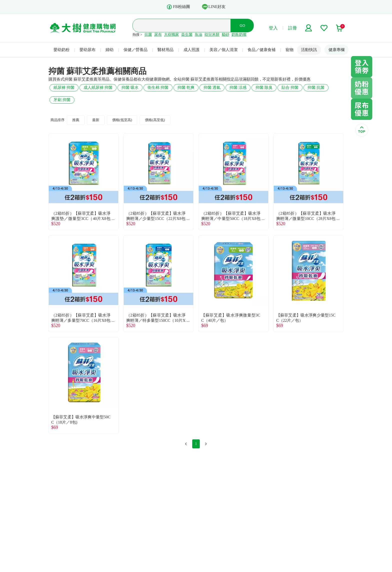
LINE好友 (214, 7)
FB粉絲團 (178, 7)
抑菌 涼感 (238, 87)
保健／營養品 (135, 50)
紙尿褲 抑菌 (64, 87)
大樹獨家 (171, 35)
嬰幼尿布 (87, 50)
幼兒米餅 (212, 35)
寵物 (289, 50)
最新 (96, 120)
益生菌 (187, 35)
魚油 (198, 35)
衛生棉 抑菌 (158, 87)
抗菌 (148, 35)
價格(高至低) (155, 120)
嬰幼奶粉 (61, 50)
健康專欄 (336, 50)
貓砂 (225, 35)
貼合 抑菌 (290, 87)
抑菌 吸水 (130, 87)
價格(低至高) (122, 120)
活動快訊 (309, 50)
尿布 (158, 35)
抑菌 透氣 (212, 87)
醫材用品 (165, 50)
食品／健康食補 (261, 50)
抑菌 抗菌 (316, 87)
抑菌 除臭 (264, 87)
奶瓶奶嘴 (239, 35)
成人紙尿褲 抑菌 (98, 87)
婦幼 (109, 50)
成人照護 (191, 50)
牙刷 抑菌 (62, 100)
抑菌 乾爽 (186, 87)
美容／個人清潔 (223, 50)
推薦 (76, 120)
